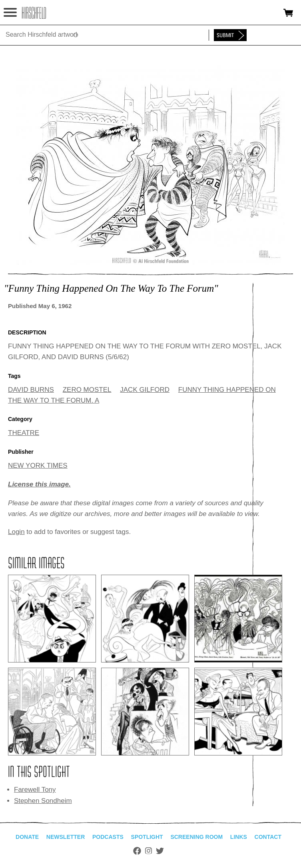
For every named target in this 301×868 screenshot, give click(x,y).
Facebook (137, 851)
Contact (268, 837)
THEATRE (24, 433)
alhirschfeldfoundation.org (34, 13)
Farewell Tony (35, 790)
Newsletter (66, 837)
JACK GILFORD (145, 390)
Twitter (160, 851)
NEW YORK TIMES (38, 466)
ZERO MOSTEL (87, 390)
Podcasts (108, 837)
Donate (27, 837)
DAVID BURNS (31, 390)
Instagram (149, 851)
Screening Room (196, 837)
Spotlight (147, 837)
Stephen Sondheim (43, 801)
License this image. (39, 484)
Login (16, 532)
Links (239, 837)
